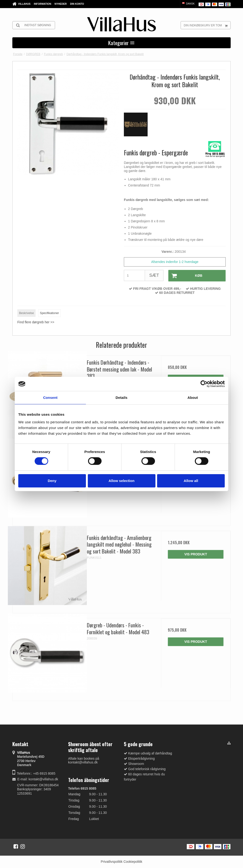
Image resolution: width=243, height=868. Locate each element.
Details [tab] (121, 398)
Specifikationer (49, 313)
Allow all (191, 481)
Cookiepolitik (133, 862)
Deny (52, 481)
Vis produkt (196, 554)
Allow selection (121, 481)
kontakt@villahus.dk (43, 779)
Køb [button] (185, 276)
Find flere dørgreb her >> (36, 322)
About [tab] (193, 398)
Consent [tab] (50, 398)
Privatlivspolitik (112, 862)
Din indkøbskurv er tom (207, 25)
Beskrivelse (26, 313)
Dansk (188, 4)
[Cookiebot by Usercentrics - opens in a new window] (204, 384)
